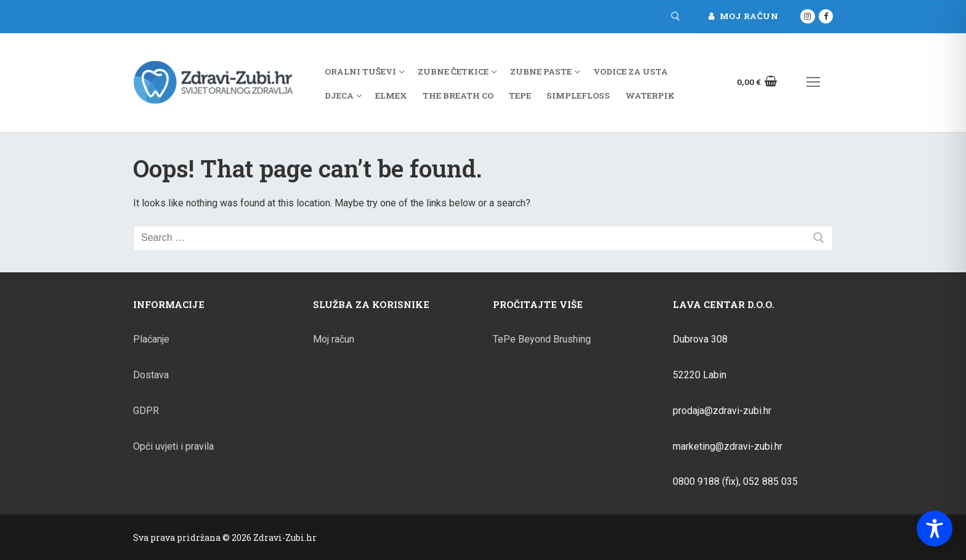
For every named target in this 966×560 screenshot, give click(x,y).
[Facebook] (826, 16)
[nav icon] (813, 83)
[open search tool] (676, 16)
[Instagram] (807, 16)
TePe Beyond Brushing (542, 339)
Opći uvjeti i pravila (173, 446)
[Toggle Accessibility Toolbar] (935, 529)
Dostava (151, 375)
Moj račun (744, 16)
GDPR (146, 411)
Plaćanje (151, 339)
